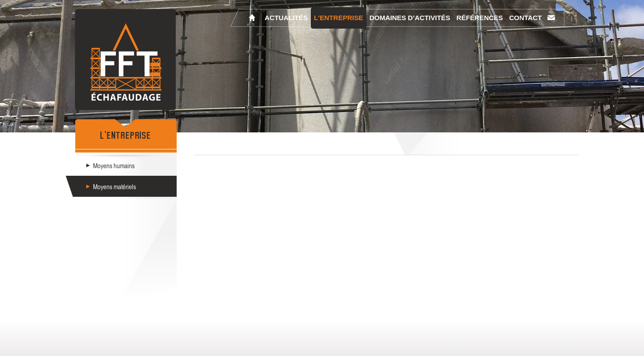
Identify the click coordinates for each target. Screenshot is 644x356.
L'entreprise (339, 18)
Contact (525, 18)
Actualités (286, 18)
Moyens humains (114, 165)
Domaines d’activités (410, 18)
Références (480, 18)
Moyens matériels (114, 186)
